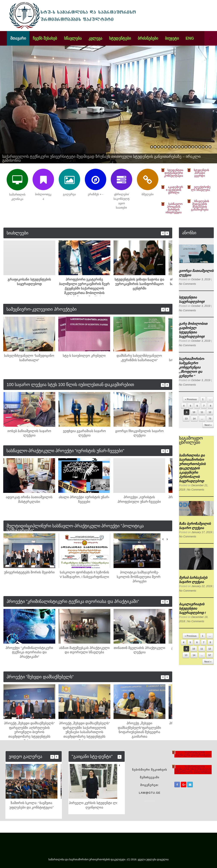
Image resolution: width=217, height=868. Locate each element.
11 (186, 147)
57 (210, 655)
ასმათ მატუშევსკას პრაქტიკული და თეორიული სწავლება (84, 650)
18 (210, 147)
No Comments (187, 284)
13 (193, 147)
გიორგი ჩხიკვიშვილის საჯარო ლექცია (139, 433)
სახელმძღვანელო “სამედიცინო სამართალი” (29, 358)
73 (210, 419)
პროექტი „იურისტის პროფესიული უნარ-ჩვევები (139, 499)
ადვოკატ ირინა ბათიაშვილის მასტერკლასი (29, 499)
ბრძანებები (148, 38)
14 (196, 147)
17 (207, 147)
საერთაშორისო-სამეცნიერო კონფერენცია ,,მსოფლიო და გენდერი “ (192, 367)
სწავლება (73, 38)
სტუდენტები (120, 38)
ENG (190, 38)
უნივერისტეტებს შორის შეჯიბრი (29, 572)
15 (200, 147)
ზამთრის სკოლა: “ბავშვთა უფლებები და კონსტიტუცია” (31, 805)
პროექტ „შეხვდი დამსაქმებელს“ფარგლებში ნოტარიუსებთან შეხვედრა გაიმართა (139, 730)
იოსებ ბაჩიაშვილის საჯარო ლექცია (29, 433)
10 (183, 147)
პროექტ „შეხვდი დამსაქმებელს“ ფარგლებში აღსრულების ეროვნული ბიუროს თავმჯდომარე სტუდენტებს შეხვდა (29, 731)
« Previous (191, 399)
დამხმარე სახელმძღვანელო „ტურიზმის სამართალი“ (139, 358)
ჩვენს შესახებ (45, 38)
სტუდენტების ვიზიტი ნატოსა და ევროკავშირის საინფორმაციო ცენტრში (140, 284)
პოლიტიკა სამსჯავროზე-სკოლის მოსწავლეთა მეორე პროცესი (139, 577)
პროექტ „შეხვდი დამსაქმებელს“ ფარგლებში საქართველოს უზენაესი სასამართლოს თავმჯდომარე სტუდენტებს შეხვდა (84, 731)
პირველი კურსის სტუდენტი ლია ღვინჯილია (94, 805)
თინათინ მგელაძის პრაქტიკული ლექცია (139, 650)
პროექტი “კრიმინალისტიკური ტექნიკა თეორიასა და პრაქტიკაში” (29, 652)
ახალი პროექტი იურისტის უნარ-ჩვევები (84, 499)
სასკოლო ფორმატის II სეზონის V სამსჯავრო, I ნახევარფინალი (85, 574)
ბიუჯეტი (172, 38)
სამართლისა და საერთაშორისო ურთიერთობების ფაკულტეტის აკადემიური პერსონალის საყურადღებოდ (192, 468)
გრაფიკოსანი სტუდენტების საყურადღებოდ (29, 282)
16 (203, 147)
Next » (208, 425)
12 (189, 147)
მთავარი (18, 38)
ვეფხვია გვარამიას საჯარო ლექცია (84, 433)
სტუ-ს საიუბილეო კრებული (84, 356)
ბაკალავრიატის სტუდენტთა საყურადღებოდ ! (192, 608)
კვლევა (95, 38)
